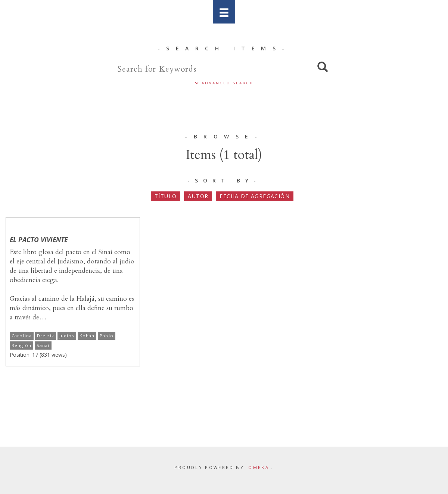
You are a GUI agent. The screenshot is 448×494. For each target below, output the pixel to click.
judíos (67, 336)
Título (166, 196)
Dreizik (46, 336)
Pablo (107, 336)
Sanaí (43, 345)
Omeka (259, 467)
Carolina (22, 336)
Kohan (87, 336)
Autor (198, 196)
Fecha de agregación (255, 196)
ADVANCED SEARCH (224, 83)
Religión (21, 345)
